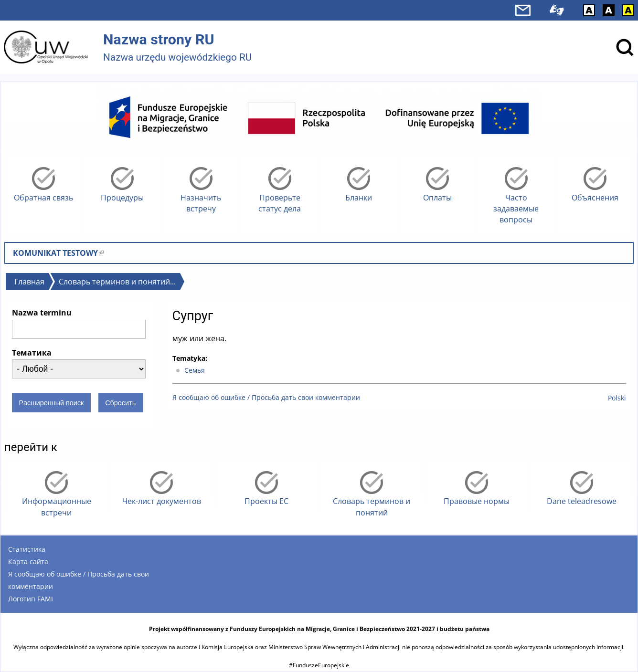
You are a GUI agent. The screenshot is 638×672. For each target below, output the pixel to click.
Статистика (27, 549)
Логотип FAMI (31, 599)
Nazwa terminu (42, 313)
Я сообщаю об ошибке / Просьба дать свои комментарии (266, 397)
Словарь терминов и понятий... (117, 282)
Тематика (32, 353)
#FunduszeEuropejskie (319, 665)
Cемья (195, 370)
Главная (29, 282)
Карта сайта (28, 562)
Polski (617, 398)
